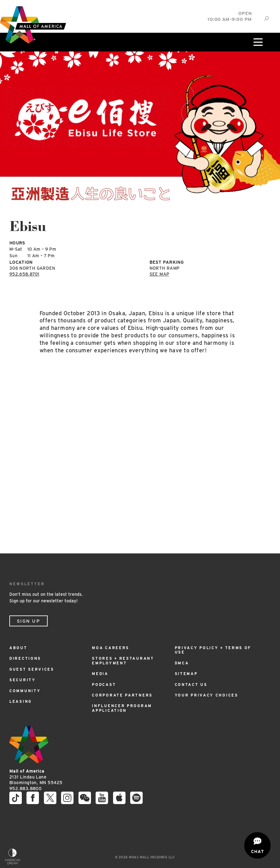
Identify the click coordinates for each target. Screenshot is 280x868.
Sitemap (186, 674)
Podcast (104, 685)
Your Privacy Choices (206, 695)
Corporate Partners (122, 695)
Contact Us (191, 685)
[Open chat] (257, 845)
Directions (25, 658)
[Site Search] (266, 19)
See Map (159, 274)
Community (25, 691)
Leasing (21, 701)
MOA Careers (111, 648)
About (18, 648)
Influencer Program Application (122, 708)
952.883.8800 (25, 788)
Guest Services (32, 669)
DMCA (182, 663)
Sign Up (28, 621)
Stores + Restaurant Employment (123, 661)
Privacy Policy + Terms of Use (213, 650)
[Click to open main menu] (257, 42)
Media (100, 674)
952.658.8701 (24, 274)
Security (23, 680)
